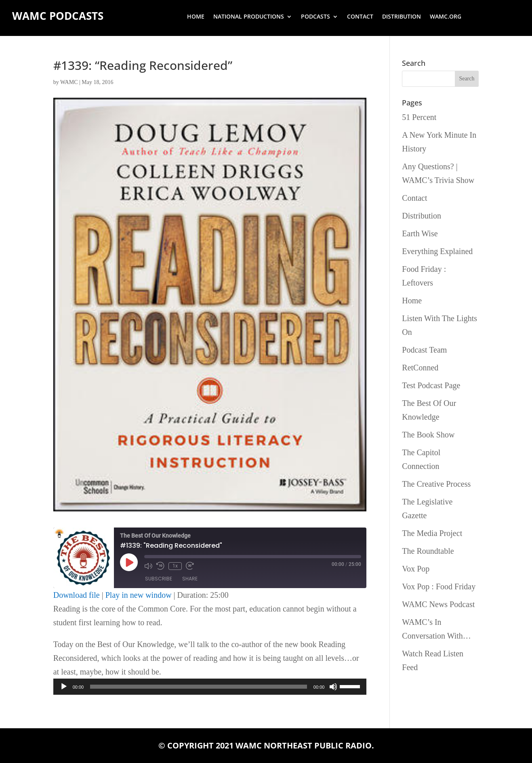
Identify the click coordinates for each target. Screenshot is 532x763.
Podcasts (315, 17)
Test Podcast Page (431, 385)
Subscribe (159, 579)
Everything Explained (437, 251)
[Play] (64, 687)
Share (190, 579)
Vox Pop (416, 569)
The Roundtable (428, 551)
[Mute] (333, 687)
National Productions (249, 17)
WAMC (69, 82)
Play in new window (139, 595)
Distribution (402, 17)
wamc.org (446, 17)
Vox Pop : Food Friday (439, 586)
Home (196, 17)
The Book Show (428, 435)
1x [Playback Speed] (175, 566)
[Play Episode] (129, 562)
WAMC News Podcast (438, 604)
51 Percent (419, 117)
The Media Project (432, 533)
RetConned (420, 368)
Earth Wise (420, 233)
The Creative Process (436, 484)
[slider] (199, 687)
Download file (77, 595)
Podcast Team (424, 350)
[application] (210, 687)
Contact (360, 17)
